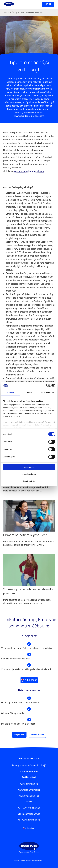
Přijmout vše (29, 467)
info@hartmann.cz (31, 814)
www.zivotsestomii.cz (29, 796)
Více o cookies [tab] (48, 392)
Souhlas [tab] (10, 392)
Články (15, 13)
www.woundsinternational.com (29, 171)
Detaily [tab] (29, 392)
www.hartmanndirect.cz (29, 790)
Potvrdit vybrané (29, 474)
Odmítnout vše (29, 481)
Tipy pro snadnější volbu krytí (32, 13)
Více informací (37, 735)
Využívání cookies (29, 771)
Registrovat (19, 735)
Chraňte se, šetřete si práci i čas (25, 535)
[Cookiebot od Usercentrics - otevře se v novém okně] (45, 386)
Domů (7, 13)
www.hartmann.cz (29, 784)
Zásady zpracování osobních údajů (29, 765)
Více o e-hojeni (29, 680)
